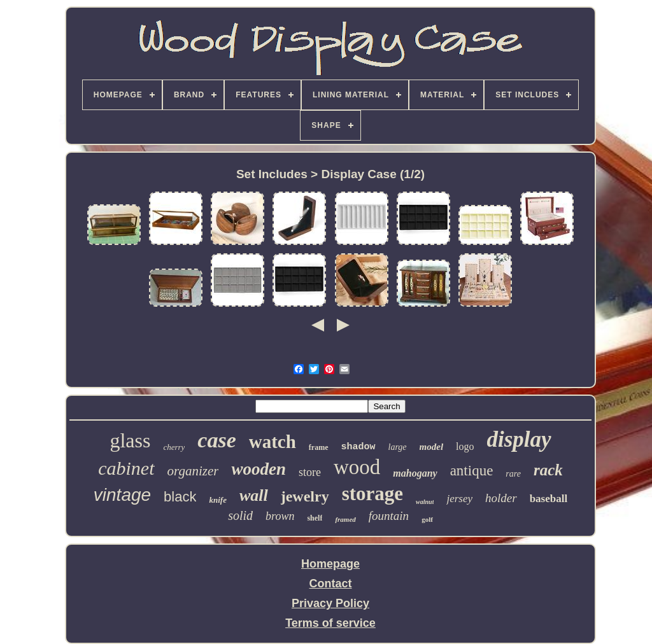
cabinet (126, 468)
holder (501, 498)
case (216, 440)
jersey (459, 499)
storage (372, 493)
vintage (122, 495)
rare (513, 474)
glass (130, 440)
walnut (425, 502)
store (310, 472)
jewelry (305, 496)
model (432, 447)
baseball (549, 499)
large (398, 447)
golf (427, 519)
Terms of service (330, 623)
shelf (315, 518)
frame (319, 447)
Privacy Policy (330, 603)
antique (472, 471)
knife (217, 500)
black (180, 497)
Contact (331, 584)
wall (254, 495)
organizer (193, 471)
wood (357, 467)
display (519, 439)
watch (273, 442)
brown (280, 516)
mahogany (415, 473)
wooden (259, 469)
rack (548, 470)
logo (465, 446)
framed (345, 519)
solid (240, 515)
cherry (174, 447)
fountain (389, 516)
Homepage (330, 564)
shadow (358, 447)
